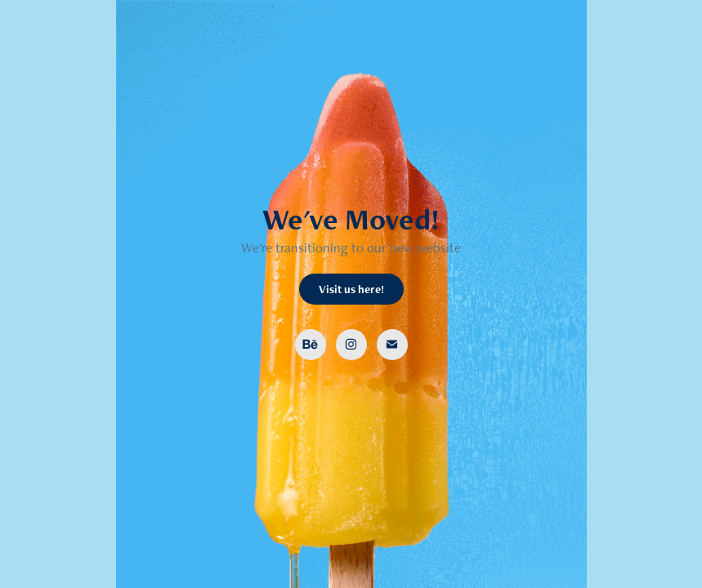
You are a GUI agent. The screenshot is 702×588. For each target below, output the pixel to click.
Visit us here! (351, 289)
